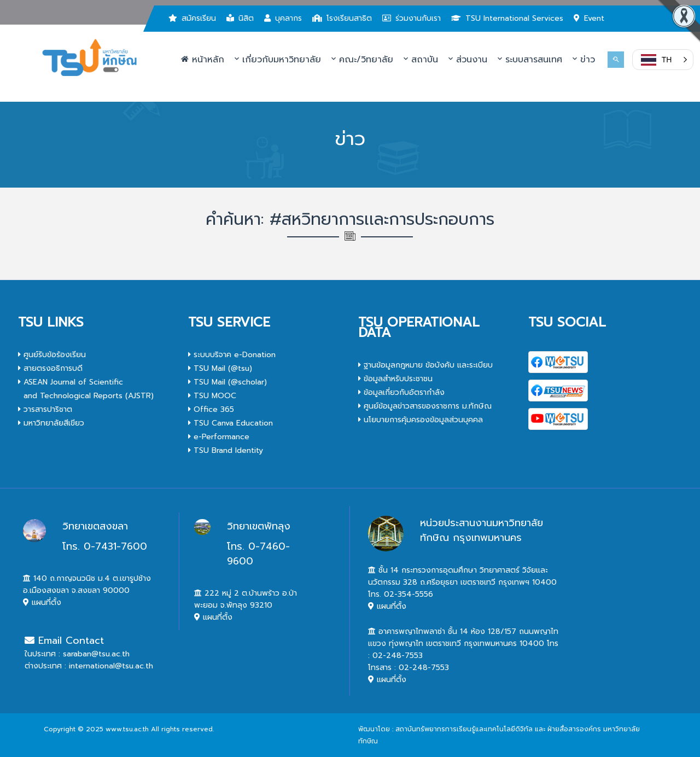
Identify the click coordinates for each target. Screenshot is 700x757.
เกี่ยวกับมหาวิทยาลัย (278, 60)
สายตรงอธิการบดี (50, 368)
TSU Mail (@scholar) (227, 382)
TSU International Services (507, 18)
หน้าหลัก (203, 60)
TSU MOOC (212, 396)
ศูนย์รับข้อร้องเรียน (52, 355)
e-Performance (219, 437)
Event (589, 18)
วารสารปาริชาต (45, 409)
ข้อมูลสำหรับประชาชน (395, 379)
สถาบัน (421, 60)
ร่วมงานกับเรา (412, 18)
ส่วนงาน (468, 60)
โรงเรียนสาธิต (342, 18)
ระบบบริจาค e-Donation (232, 355)
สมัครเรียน (192, 18)
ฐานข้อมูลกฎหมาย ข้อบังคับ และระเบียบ (425, 365)
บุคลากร (283, 18)
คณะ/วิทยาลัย (362, 60)
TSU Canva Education (231, 423)
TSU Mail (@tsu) (220, 368)
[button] (663, 60)
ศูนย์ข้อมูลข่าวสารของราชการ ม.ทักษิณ (425, 406)
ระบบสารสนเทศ (530, 60)
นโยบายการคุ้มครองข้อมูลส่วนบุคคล (421, 420)
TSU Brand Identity (226, 450)
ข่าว (584, 60)
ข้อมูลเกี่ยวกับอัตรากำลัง (401, 392)
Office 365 (211, 409)
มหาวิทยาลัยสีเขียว (51, 423)
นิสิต (240, 18)
